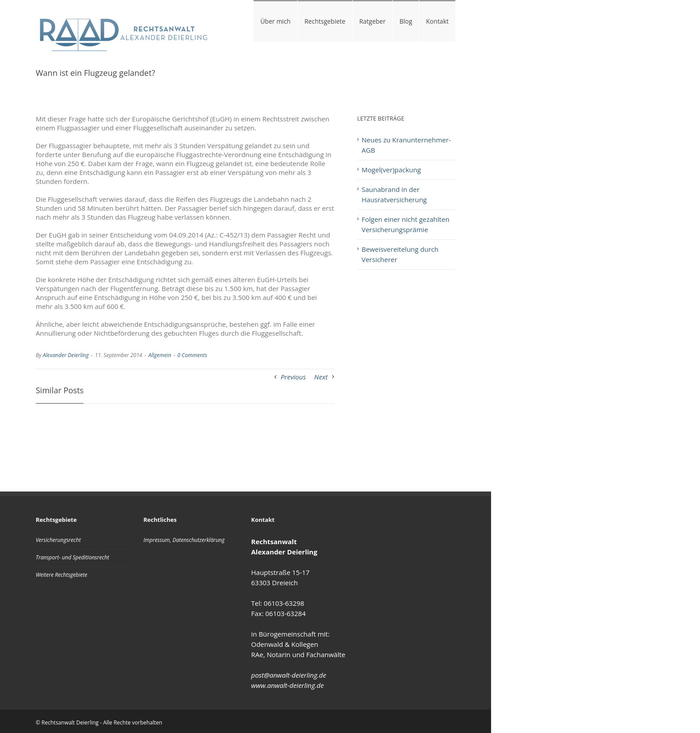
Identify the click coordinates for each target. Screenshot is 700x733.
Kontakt (437, 21)
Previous (293, 377)
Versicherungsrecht (58, 540)
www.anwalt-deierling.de (288, 685)
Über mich (275, 21)
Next (321, 377)
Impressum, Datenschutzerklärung (184, 540)
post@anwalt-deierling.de (289, 675)
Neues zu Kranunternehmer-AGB (406, 145)
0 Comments (192, 355)
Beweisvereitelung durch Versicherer (400, 254)
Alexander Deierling (66, 355)
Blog (406, 21)
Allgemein (160, 355)
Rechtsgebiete (325, 21)
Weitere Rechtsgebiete (61, 575)
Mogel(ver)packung (391, 170)
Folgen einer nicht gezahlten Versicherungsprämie (406, 224)
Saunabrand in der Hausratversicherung (394, 194)
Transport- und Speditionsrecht (73, 557)
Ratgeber (373, 21)
